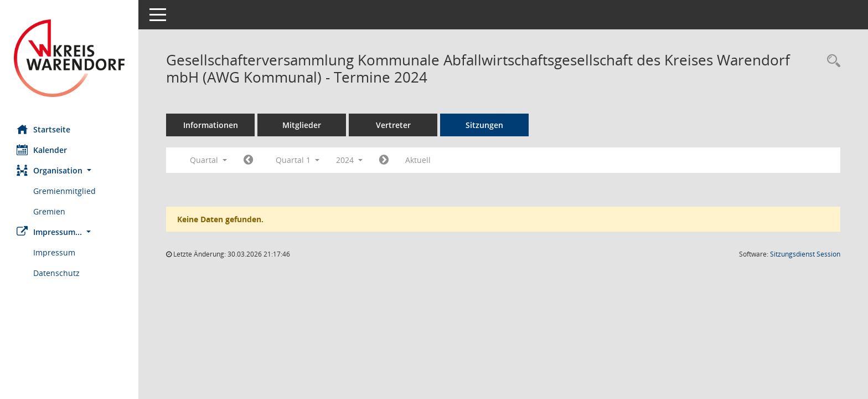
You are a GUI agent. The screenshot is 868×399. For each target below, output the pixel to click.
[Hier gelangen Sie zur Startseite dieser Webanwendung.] (69, 58)
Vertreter (393, 125)
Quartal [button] (208, 160)
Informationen (211, 125)
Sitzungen (484, 125)
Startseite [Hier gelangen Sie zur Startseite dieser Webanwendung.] (43, 129)
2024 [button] (349, 160)
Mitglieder (302, 125)
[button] (69, 170)
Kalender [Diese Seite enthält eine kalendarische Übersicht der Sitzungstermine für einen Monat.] (42, 150)
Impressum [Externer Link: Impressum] (54, 252)
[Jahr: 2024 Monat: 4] (384, 160)
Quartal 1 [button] (298, 160)
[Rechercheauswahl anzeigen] (831, 61)
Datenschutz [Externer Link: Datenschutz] (56, 273)
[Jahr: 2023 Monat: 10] (248, 160)
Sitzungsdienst (805, 254)
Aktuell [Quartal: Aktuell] (418, 160)
